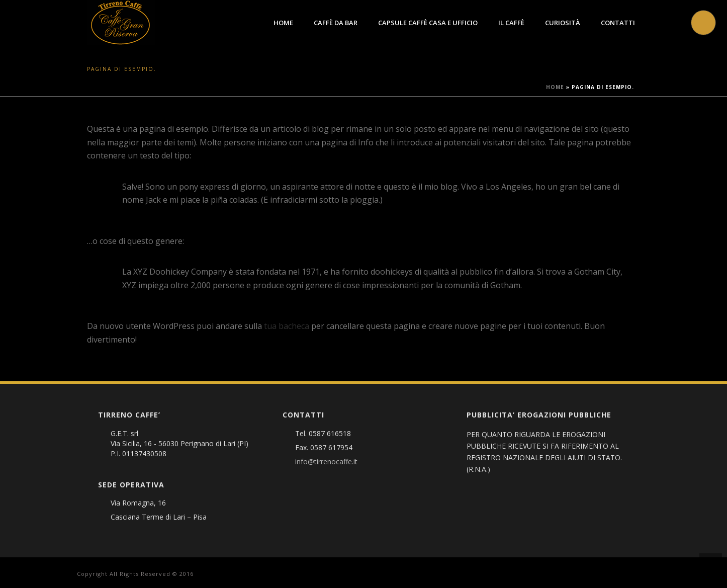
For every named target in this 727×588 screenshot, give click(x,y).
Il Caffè (511, 23)
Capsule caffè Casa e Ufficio (428, 23)
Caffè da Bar (336, 23)
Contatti (618, 23)
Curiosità (563, 23)
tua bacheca (287, 326)
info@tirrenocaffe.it (326, 462)
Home (283, 23)
